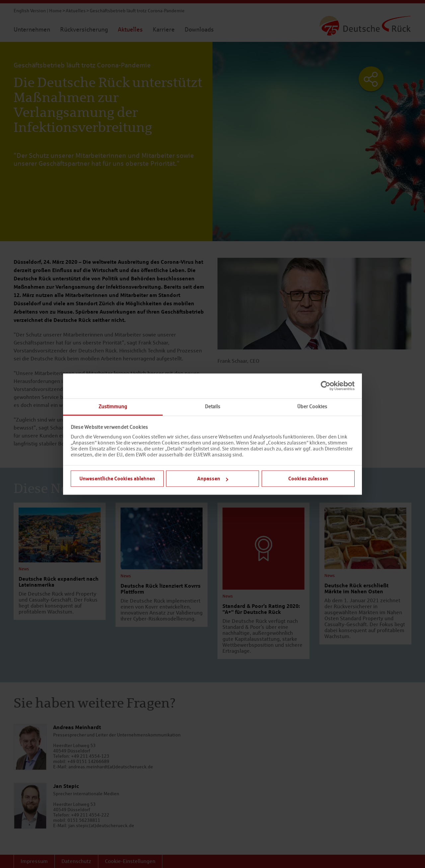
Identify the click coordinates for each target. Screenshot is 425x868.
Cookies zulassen (308, 478)
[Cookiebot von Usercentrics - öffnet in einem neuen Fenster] (326, 386)
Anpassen (213, 478)
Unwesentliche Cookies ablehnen (117, 478)
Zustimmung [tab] (113, 406)
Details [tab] (212, 406)
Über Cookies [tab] (312, 406)
